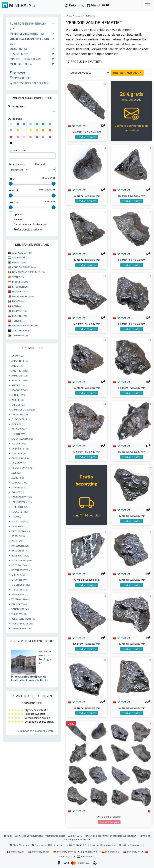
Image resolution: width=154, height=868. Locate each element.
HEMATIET (19, 463)
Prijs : (12, 179)
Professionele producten (29, 83)
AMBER (17, 366)
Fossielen (19, 54)
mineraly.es (110, 852)
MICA (16, 516)
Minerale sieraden (26, 59)
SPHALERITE (20, 594)
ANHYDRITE (19, 380)
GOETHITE (19, 453)
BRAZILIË (19, 262)
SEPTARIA (18, 575)
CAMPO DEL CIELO (23, 409)
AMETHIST (20, 371)
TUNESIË (19, 321)
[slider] (11, 184)
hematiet (77, 125)
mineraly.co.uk (39, 852)
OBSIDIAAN (19, 526)
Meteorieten (21, 64)
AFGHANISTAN (22, 253)
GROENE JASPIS (22, 458)
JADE (16, 473)
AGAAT (17, 356)
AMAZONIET (20, 361)
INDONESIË (20, 282)
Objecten (19, 49)
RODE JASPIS (20, 555)
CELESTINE (20, 414)
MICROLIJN (20, 521)
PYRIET (17, 541)
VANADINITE (20, 609)
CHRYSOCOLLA (21, 419)
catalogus (75, 16)
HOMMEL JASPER (22, 468)
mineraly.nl (132, 852)
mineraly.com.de (65, 852)
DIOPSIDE (18, 424)
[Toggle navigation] (147, 5)
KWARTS (19, 487)
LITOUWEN (20, 287)
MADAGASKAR (23, 296)
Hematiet (91, 16)
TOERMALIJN (21, 599)
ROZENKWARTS (22, 570)
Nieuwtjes (18, 73)
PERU (17, 306)
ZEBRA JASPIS (21, 628)
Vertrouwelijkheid (55, 836)
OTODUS (18, 536)
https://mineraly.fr (133, 845)
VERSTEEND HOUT (23, 619)
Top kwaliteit (20, 78)
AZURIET (18, 395)
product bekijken (87, 137)
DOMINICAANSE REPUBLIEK (28, 272)
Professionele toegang (124, 836)
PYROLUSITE (20, 546)
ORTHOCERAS (21, 531)
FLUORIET (19, 443)
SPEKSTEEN (20, 589)
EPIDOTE (18, 434)
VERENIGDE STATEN (25, 325)
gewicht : (14, 190)
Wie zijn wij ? (75, 836)
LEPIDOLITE (19, 507)
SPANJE (18, 277)
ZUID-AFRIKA (20, 330)
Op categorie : (16, 106)
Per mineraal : (17, 164)
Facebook (39, 845)
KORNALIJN (19, 482)
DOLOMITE (19, 429)
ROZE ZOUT (20, 565)
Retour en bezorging (96, 836)
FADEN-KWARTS (22, 439)
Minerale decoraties (27, 33)
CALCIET (18, 405)
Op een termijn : (18, 150)
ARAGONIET (19, 390)
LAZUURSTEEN (21, 502)
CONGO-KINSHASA (24, 267)
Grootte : (14, 202)
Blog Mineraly (19, 845)
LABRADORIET (22, 497)
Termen (8, 836)
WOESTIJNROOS (22, 623)
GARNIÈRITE (20, 448)
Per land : (41, 164)
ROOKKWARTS (21, 560)
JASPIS (18, 478)
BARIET (17, 400)
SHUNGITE (19, 580)
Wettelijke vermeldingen (29, 836)
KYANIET (18, 492)
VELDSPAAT (19, 614)
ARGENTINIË (21, 257)
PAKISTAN (19, 311)
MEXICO (19, 301)
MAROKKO (20, 291)
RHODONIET (20, 550)
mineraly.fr (16, 852)
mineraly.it (89, 852)
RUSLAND (19, 316)
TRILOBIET (19, 604)
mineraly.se (85, 856)
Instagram (56, 845)
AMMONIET (19, 375)
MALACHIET (20, 512)
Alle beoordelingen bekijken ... (36, 731)
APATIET (18, 385)
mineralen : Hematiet (127, 73)
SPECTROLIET (21, 585)
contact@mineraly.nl (104, 845)
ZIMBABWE (20, 335)
